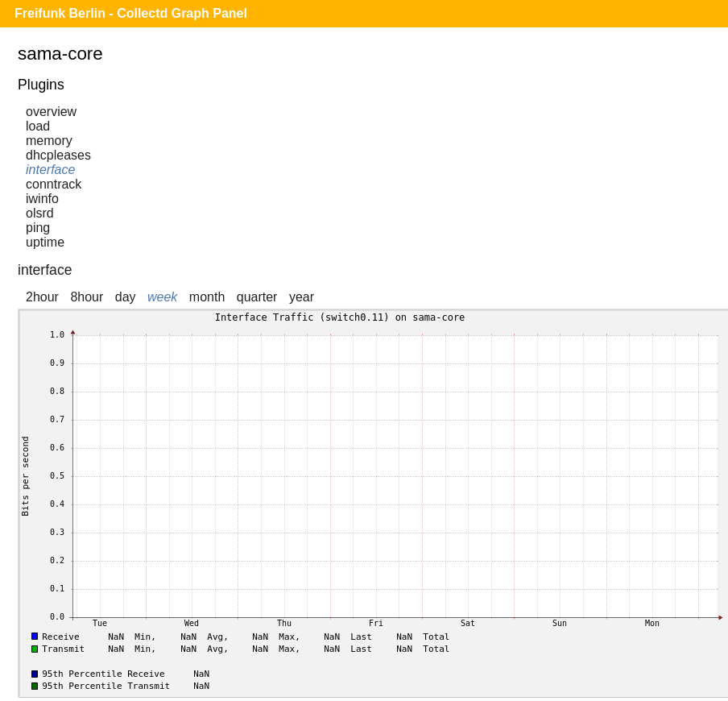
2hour (42, 297)
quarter (257, 297)
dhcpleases (58, 155)
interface (50, 170)
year (302, 297)
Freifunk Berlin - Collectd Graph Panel (131, 13)
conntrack (54, 184)
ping (38, 228)
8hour (87, 297)
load (38, 126)
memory (49, 141)
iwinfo (42, 199)
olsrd (40, 213)
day (126, 297)
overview (51, 112)
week (162, 297)
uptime (45, 242)
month (207, 297)
